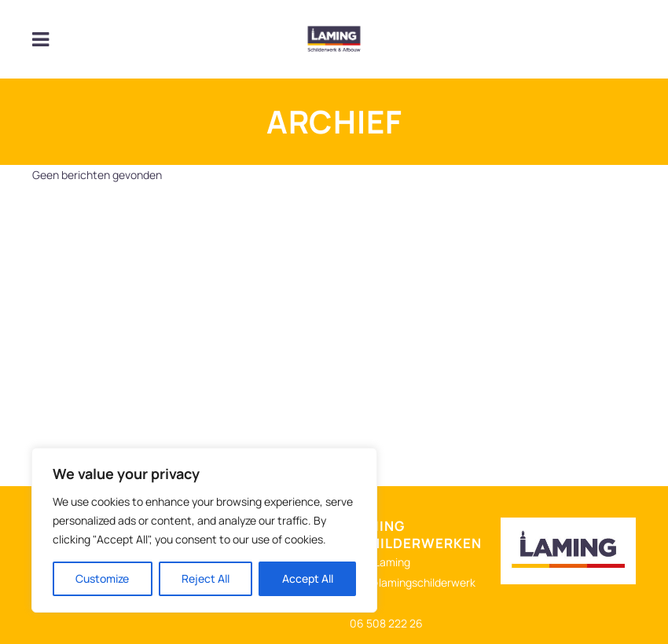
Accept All (308, 578)
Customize (102, 578)
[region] (204, 530)
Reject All (206, 578)
